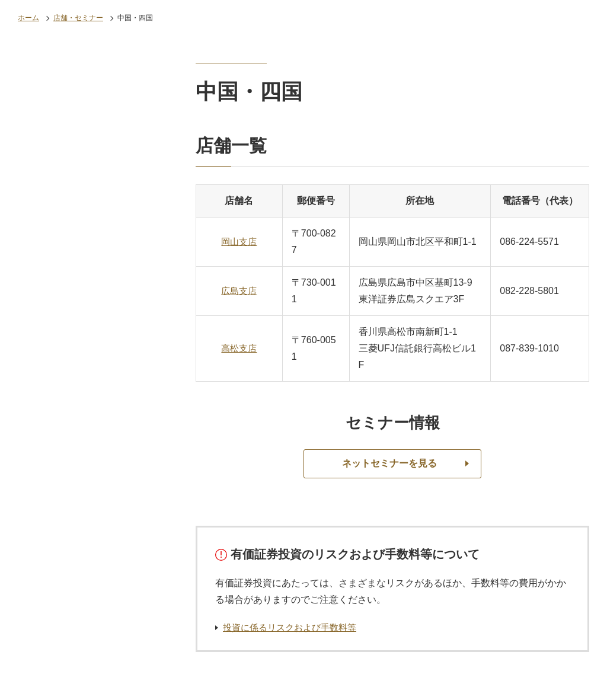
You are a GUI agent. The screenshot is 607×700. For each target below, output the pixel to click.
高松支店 (239, 348)
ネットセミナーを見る (389, 464)
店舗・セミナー (78, 18)
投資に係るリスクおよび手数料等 (294, 627)
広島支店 (239, 291)
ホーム (28, 18)
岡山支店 (239, 242)
